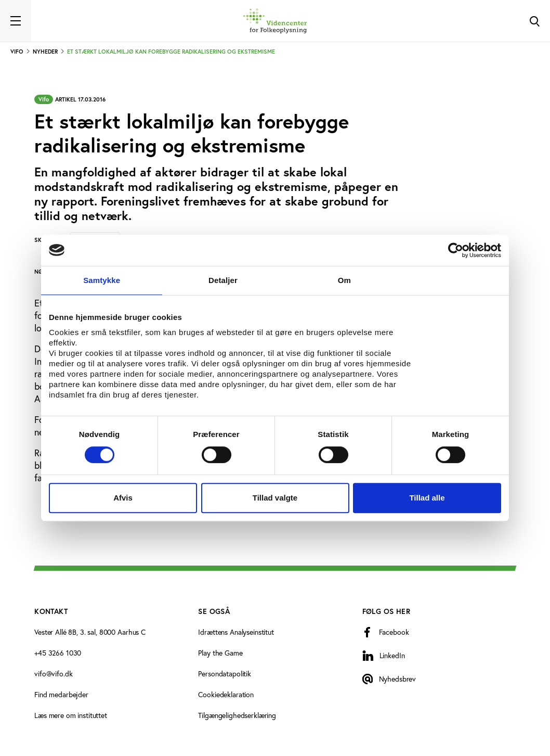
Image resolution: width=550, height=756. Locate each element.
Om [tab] (344, 280)
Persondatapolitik (225, 674)
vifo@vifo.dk (53, 674)
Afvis (123, 498)
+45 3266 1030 (58, 653)
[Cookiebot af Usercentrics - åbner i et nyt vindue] (456, 250)
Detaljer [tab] (223, 280)
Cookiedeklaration (226, 695)
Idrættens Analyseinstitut (236, 632)
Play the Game (220, 653)
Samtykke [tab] (102, 280)
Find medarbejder (61, 695)
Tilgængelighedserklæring (237, 715)
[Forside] (275, 21)
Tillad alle (427, 498)
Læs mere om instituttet (71, 715)
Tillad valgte (275, 498)
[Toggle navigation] (16, 21)
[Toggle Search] (534, 21)
